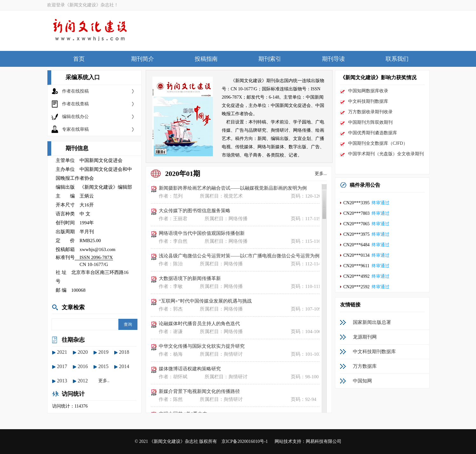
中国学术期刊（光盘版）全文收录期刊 (386, 154)
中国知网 (362, 381)
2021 (62, 352)
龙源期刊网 (365, 337)
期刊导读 (333, 59)
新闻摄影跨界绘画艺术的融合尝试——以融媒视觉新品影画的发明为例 (233, 188)
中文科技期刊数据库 (368, 101)
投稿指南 (206, 59)
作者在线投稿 (75, 91)
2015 (103, 366)
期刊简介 (143, 59)
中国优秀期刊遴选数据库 (373, 133)
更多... (321, 174)
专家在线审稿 (75, 129)
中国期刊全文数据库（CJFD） (378, 143)
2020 (83, 352)
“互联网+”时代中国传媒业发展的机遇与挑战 (205, 301)
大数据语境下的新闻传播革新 (190, 278)
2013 (62, 381)
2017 (62, 366)
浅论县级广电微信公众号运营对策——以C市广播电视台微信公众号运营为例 (239, 256)
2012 (83, 381)
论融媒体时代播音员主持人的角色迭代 (199, 324)
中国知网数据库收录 (368, 91)
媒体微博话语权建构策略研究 (190, 369)
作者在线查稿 (75, 104)
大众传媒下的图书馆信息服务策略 (195, 211)
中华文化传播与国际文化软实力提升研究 (202, 346)
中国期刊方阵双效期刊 (370, 122)
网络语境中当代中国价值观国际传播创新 (202, 233)
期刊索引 (270, 59)
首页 (79, 59)
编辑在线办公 (75, 117)
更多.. (104, 381)
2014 (124, 366)
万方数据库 (365, 366)
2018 (124, 352)
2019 (103, 352)
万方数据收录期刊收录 (370, 112)
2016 (83, 366)
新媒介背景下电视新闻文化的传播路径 (199, 391)
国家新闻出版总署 (372, 322)
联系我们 (397, 59)
